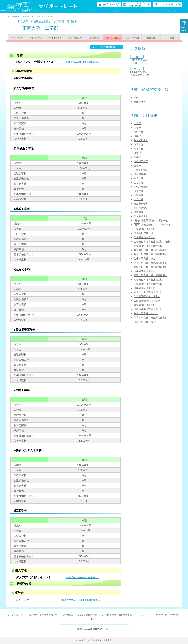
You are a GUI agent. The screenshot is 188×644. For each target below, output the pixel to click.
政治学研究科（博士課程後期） (151, 254)
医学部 (137, 153)
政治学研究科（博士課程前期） (151, 250)
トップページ (13, 16)
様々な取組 (94, 38)
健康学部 (139, 191)
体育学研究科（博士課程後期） (151, 318)
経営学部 (139, 212)
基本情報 (170, 38)
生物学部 (139, 183)
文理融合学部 (141, 208)
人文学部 (139, 199)
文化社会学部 (141, 187)
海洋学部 (139, 132)
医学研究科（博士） (145, 271)
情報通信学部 (141, 174)
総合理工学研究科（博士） (148, 292)
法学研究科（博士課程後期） (149, 284)
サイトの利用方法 (88, 615)
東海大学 (40, 16)
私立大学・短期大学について (43, 615)
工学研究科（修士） (145, 229)
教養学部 (139, 149)
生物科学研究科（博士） (147, 296)
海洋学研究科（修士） (146, 233)
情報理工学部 (141, 161)
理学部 (137, 136)
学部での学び (36, 38)
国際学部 (139, 195)
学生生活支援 (55, 38)
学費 (136, 98)
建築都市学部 (141, 204)
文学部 (137, 123)
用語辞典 (68, 615)
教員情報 (151, 38)
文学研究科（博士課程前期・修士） (153, 242)
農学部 (137, 166)
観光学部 (139, 178)
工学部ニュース (139, 63)
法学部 (137, 157)
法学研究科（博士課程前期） (149, 280)
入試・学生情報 (132, 38)
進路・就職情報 (75, 38)
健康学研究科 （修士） (146, 322)
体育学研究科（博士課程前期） (151, 263)
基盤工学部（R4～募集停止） (157, 225)
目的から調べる (27, 16)
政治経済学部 (141, 140)
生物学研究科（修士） (146, 313)
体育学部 (139, 145)
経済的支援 (140, 102)
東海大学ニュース (140, 75)
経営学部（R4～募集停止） (156, 221)
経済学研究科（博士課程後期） (151, 275)
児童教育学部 (141, 216)
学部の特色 (17, 38)
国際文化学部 (141, 170)
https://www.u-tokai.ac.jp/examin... (80, 600)
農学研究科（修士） (145, 305)
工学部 (137, 128)
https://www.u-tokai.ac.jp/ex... (82, 62)
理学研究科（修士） (145, 237)
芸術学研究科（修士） (146, 258)
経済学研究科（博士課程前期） (151, 267)
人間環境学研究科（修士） (148, 301)
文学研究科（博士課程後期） (149, 246)
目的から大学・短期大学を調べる (120, 615)
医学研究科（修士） (145, 288)
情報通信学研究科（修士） (148, 309)
